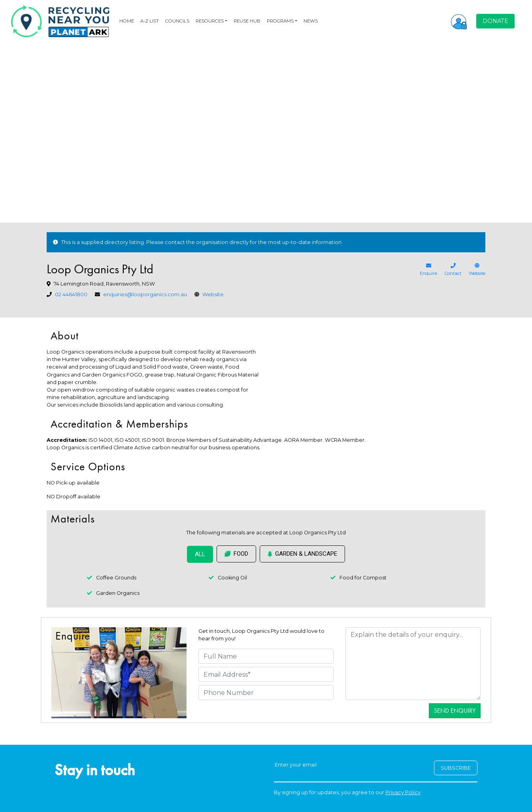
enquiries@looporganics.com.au (145, 294)
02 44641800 (71, 294)
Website (213, 294)
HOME (127, 21)
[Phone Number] (266, 693)
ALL (200, 554)
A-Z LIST (150, 21)
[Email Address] (266, 674)
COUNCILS (177, 21)
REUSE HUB (247, 21)
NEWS (311, 21)
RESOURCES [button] (210, 21)
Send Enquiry (455, 711)
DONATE (495, 21)
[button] (459, 21)
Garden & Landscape (302, 554)
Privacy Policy (403, 792)
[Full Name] (266, 656)
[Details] (413, 664)
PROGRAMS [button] (280, 21)
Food (236, 554)
